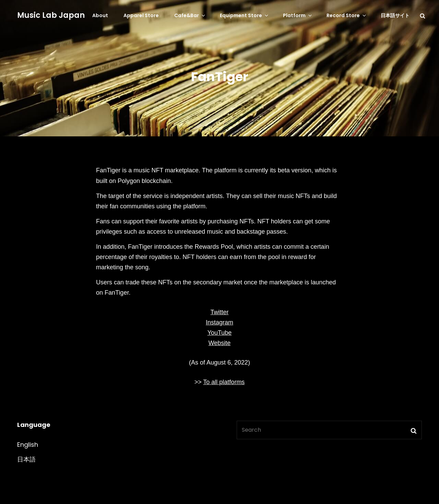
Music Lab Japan (51, 15)
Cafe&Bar (190, 15)
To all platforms (224, 382)
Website (220, 343)
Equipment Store (245, 15)
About (100, 15)
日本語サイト (395, 15)
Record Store (347, 15)
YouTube (220, 333)
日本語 (26, 459)
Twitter (219, 312)
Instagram (219, 322)
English (28, 445)
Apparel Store (141, 15)
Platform (298, 15)
